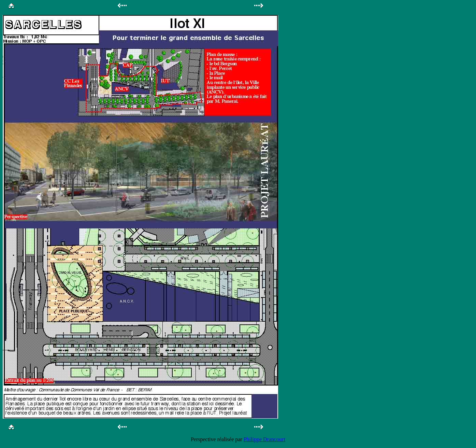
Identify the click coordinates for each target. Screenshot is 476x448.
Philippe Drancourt (264, 439)
